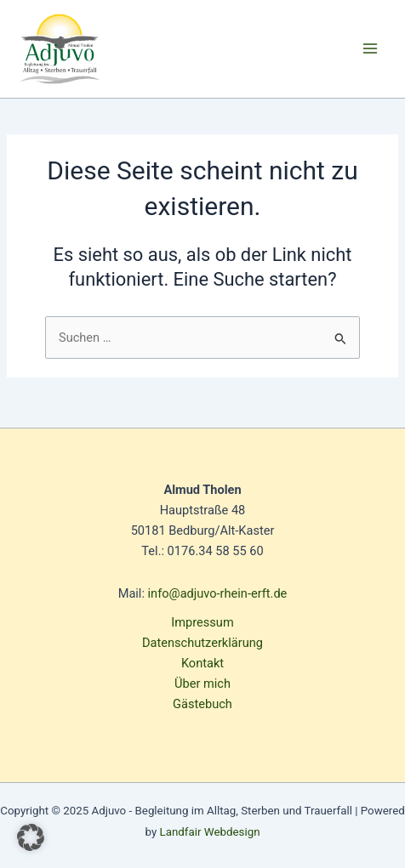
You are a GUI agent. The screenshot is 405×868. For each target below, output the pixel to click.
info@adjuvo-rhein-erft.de (218, 593)
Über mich (202, 684)
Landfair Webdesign (210, 832)
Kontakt (202, 663)
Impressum (202, 622)
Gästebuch (202, 704)
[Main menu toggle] (370, 48)
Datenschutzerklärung (202, 643)
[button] (31, 837)
